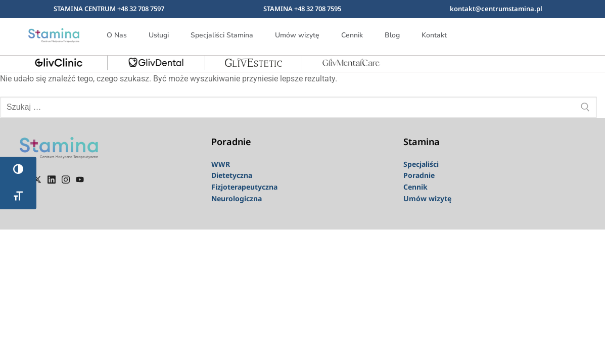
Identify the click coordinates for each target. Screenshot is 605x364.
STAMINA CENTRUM (85, 9)
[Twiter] (37, 179)
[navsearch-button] (564, 33)
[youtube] (80, 179)
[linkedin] (52, 179)
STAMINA (279, 9)
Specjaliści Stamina (222, 35)
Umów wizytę (297, 35)
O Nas (117, 35)
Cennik (352, 35)
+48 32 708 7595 (318, 9)
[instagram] (66, 179)
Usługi (159, 35)
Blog (392, 35)
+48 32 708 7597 (141, 9)
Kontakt (434, 35)
